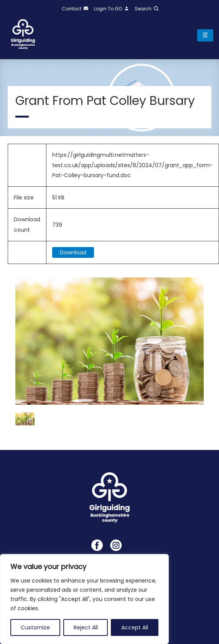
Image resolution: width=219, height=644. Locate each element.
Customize (35, 627)
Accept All (135, 627)
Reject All (86, 627)
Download (73, 252)
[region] (84, 599)
